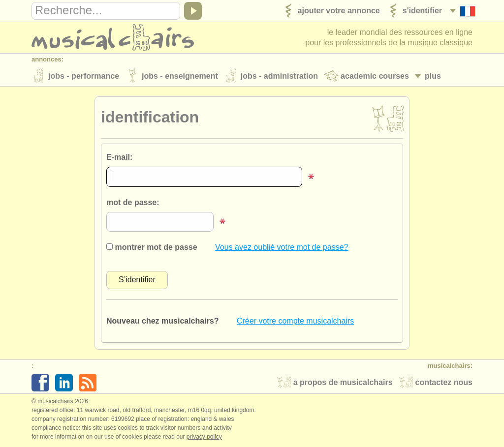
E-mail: (119, 157)
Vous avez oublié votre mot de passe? (282, 247)
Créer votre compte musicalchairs (295, 321)
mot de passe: (133, 202)
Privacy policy (204, 437)
